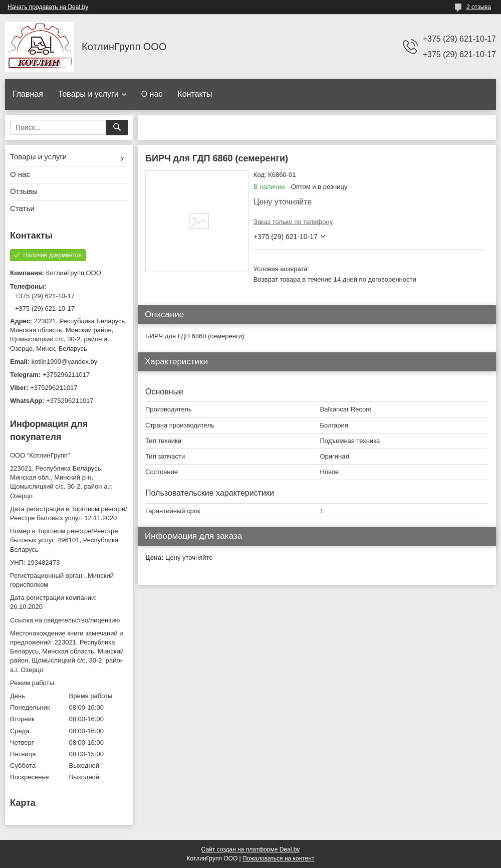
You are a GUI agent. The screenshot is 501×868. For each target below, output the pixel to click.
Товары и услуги (88, 94)
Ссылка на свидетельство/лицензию (65, 620)
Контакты (195, 94)
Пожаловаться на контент (278, 858)
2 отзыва (479, 7)
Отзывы (24, 191)
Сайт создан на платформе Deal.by (251, 849)
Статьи (22, 208)
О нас (152, 94)
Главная (28, 94)
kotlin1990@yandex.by (65, 362)
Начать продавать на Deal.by (48, 7)
